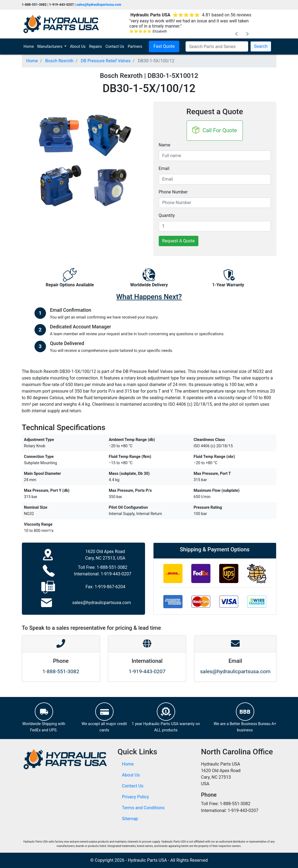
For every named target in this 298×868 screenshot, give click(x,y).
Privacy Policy (136, 797)
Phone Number (173, 192)
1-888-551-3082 (112, 567)
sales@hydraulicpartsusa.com (99, 5)
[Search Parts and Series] (217, 46)
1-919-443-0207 (116, 574)
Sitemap (130, 819)
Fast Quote (164, 46)
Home (30, 46)
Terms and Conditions (143, 808)
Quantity (167, 215)
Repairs (95, 46)
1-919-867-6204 (110, 587)
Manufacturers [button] (50, 46)
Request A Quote (179, 241)
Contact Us (115, 46)
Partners (135, 46)
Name (165, 145)
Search (261, 46)
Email (164, 168)
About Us (78, 46)
